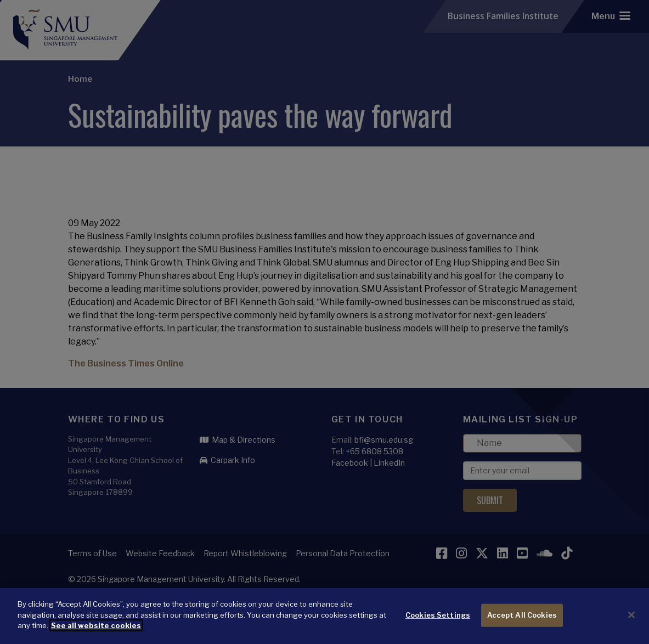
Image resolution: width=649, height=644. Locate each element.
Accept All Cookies (522, 629)
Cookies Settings (438, 629)
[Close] (631, 629)
